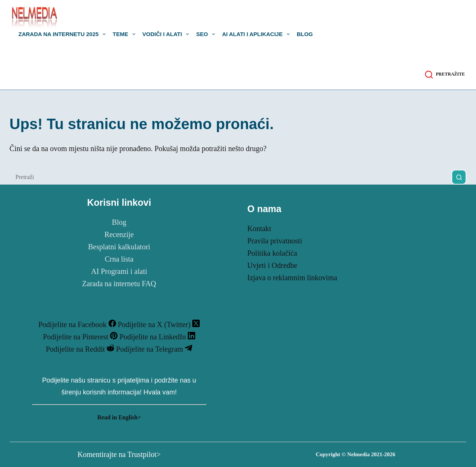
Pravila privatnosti (275, 241)
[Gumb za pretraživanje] (459, 177)
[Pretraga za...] (231, 177)
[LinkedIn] (157, 337)
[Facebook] (78, 324)
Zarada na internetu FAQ (119, 284)
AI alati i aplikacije (257, 34)
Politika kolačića (272, 253)
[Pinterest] (81, 337)
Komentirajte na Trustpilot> (119, 454)
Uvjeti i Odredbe (272, 265)
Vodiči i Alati (167, 34)
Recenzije (119, 234)
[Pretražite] (445, 75)
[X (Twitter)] (159, 324)
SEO (207, 34)
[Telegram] (154, 349)
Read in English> (119, 417)
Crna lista (119, 259)
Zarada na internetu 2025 (64, 34)
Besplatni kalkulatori (119, 247)
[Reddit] (81, 349)
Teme (126, 34)
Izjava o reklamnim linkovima (292, 278)
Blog (305, 34)
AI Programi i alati (119, 271)
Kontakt (259, 228)
